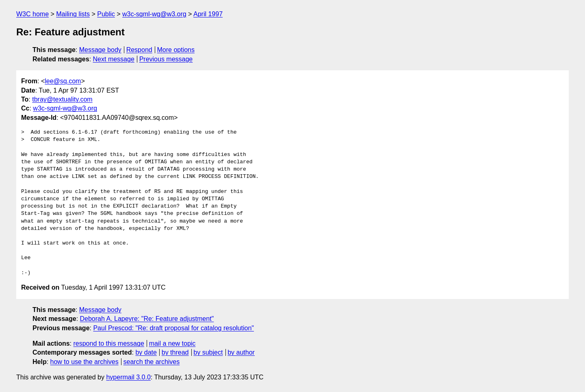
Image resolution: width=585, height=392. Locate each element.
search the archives (152, 362)
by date (146, 352)
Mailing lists (73, 14)
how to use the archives (84, 362)
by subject (208, 352)
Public (106, 14)
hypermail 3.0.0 (128, 377)
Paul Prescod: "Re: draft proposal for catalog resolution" (173, 328)
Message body (100, 50)
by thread (175, 352)
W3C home (32, 14)
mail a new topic (172, 343)
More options (176, 50)
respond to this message (108, 343)
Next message (114, 59)
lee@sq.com (63, 81)
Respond (139, 50)
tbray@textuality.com (62, 99)
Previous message (166, 59)
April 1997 (208, 14)
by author (241, 352)
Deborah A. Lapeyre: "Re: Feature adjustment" (147, 319)
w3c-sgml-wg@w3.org (154, 14)
